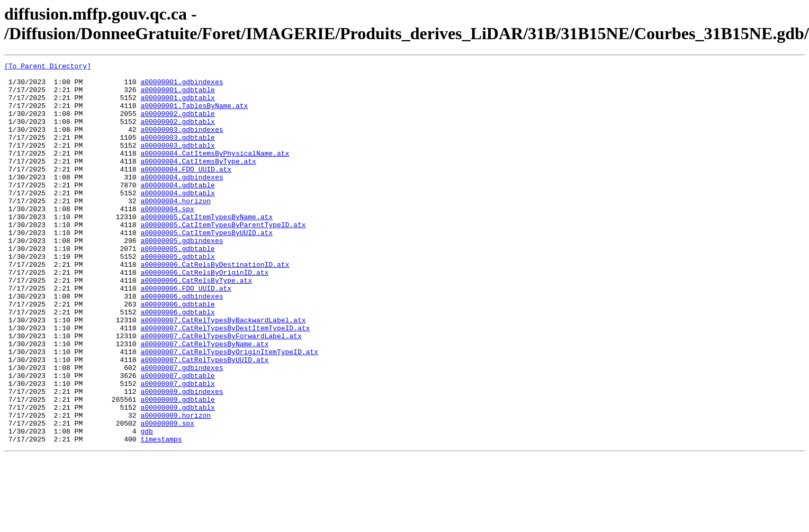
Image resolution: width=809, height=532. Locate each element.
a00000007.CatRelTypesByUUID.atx (204, 420)
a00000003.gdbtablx (177, 163)
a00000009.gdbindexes (182, 458)
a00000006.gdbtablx (177, 363)
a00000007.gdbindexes (182, 429)
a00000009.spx (167, 496)
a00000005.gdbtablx (177, 296)
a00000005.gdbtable (177, 286)
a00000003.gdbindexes (182, 143)
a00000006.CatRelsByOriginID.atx (204, 315)
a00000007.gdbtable (177, 439)
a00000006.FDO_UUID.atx (186, 334)
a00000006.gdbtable (177, 353)
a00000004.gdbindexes (182, 201)
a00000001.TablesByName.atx (194, 115)
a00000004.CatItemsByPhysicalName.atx (215, 172)
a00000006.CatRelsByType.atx (196, 324)
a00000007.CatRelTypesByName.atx (204, 401)
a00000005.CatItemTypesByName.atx (206, 248)
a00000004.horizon (176, 229)
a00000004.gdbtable (177, 210)
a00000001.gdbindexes (182, 86)
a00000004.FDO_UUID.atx (186, 191)
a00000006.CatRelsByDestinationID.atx (215, 305)
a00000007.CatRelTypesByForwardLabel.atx (221, 391)
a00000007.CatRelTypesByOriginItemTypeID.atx (229, 410)
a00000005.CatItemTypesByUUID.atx (206, 267)
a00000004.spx (167, 239)
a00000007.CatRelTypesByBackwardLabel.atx (223, 372)
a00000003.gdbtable (177, 153)
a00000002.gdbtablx (177, 134)
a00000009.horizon (176, 486)
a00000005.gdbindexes (182, 277)
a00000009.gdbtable (177, 467)
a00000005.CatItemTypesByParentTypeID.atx (223, 258)
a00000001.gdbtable (177, 96)
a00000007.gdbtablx (177, 448)
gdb (146, 506)
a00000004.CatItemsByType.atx (198, 182)
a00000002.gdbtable (177, 124)
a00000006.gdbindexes (182, 344)
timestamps (161, 515)
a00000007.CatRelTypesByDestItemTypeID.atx (225, 382)
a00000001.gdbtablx (177, 105)
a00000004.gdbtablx (177, 220)
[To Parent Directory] (48, 67)
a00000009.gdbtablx (177, 477)
